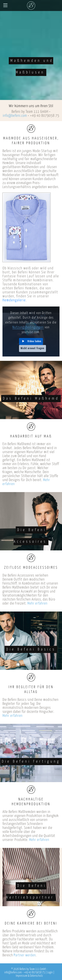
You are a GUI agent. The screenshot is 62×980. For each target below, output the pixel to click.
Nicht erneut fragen (32, 348)
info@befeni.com (15, 116)
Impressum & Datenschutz (29, 976)
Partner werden (25, 955)
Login (50, 973)
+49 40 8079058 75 (45, 116)
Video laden (34, 341)
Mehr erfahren (37, 603)
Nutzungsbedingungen (28, 327)
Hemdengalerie (14, 300)
